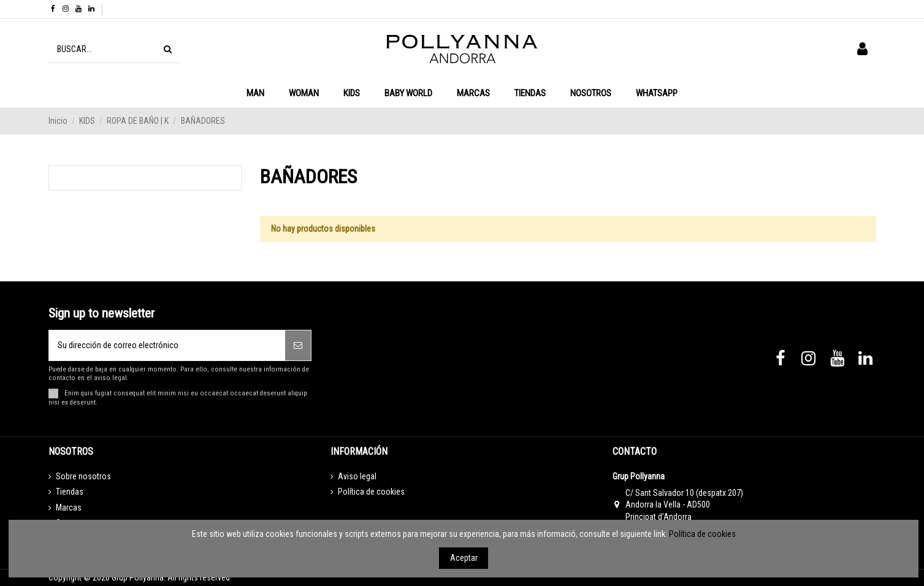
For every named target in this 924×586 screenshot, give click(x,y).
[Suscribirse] (298, 345)
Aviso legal (357, 476)
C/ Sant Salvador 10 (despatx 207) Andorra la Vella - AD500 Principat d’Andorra (684, 505)
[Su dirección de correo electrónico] (167, 345)
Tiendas (70, 492)
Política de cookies (371, 492)
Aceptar (464, 558)
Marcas (69, 508)
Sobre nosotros (83, 476)
